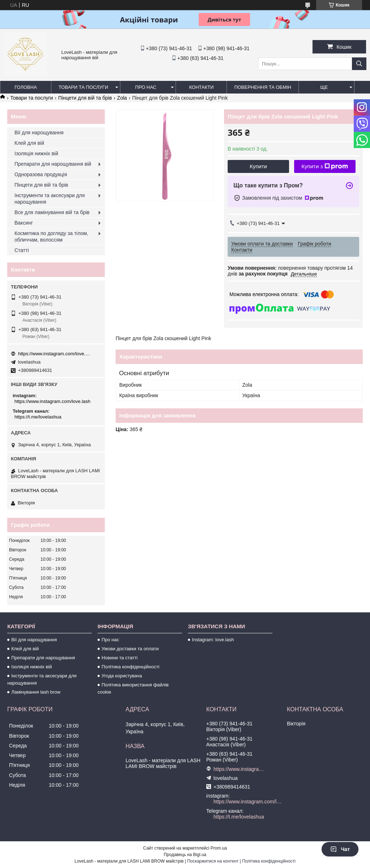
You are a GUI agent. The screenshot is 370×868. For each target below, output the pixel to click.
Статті (22, 250)
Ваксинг (24, 223)
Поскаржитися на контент (213, 861)
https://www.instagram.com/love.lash (54, 354)
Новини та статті (120, 658)
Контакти (201, 87)
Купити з (325, 166)
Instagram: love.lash (213, 640)
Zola (122, 98)
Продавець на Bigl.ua (185, 855)
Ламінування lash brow (36, 692)
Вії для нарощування (39, 133)
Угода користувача (122, 676)
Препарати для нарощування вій (53, 164)
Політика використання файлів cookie (133, 688)
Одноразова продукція (41, 174)
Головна (26, 87)
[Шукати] (359, 64)
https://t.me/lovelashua (38, 417)
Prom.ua (219, 848)
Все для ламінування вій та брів (52, 212)
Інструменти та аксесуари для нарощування (50, 199)
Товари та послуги (83, 87)
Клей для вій (29, 143)
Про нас (146, 87)
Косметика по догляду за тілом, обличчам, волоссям (51, 236)
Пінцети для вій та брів (85, 98)
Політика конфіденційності (130, 667)
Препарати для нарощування (43, 658)
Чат (340, 849)
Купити (258, 166)
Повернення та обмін (263, 87)
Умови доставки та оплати (130, 649)
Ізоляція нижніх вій (36, 153)
